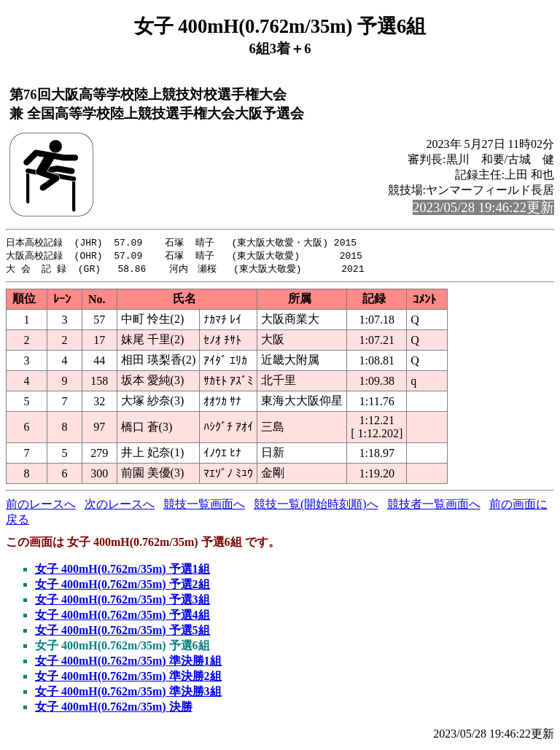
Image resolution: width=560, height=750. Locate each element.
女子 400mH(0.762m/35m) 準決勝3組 (128, 694)
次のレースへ (120, 506)
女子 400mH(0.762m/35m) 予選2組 (122, 586)
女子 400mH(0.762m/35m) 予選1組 (122, 571)
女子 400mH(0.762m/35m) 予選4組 (122, 617)
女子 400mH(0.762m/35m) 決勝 (114, 709)
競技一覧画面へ (204, 506)
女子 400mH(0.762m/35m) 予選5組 (122, 632)
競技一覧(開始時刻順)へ (316, 506)
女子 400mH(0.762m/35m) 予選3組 (122, 602)
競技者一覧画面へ (434, 506)
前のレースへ (41, 506)
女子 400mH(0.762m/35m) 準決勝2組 (128, 678)
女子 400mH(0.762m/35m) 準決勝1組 (128, 663)
